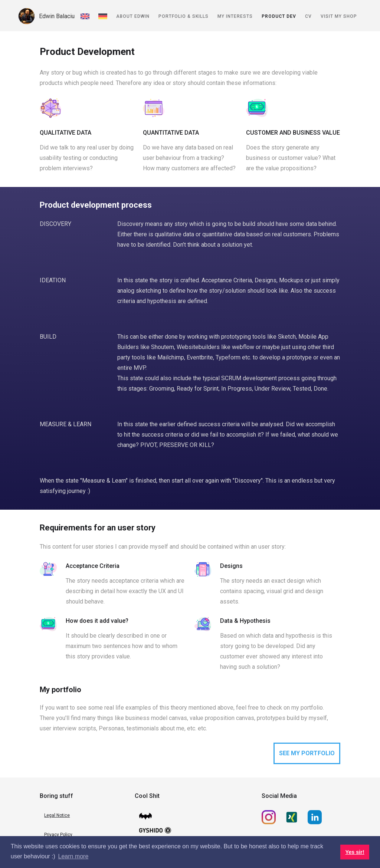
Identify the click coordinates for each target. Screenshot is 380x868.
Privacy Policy (58, 835)
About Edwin (133, 16)
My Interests (235, 16)
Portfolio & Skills (184, 16)
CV (308, 16)
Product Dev (279, 16)
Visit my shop (339, 16)
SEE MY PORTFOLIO (307, 753)
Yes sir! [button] (355, 852)
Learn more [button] (73, 856)
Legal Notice (57, 815)
